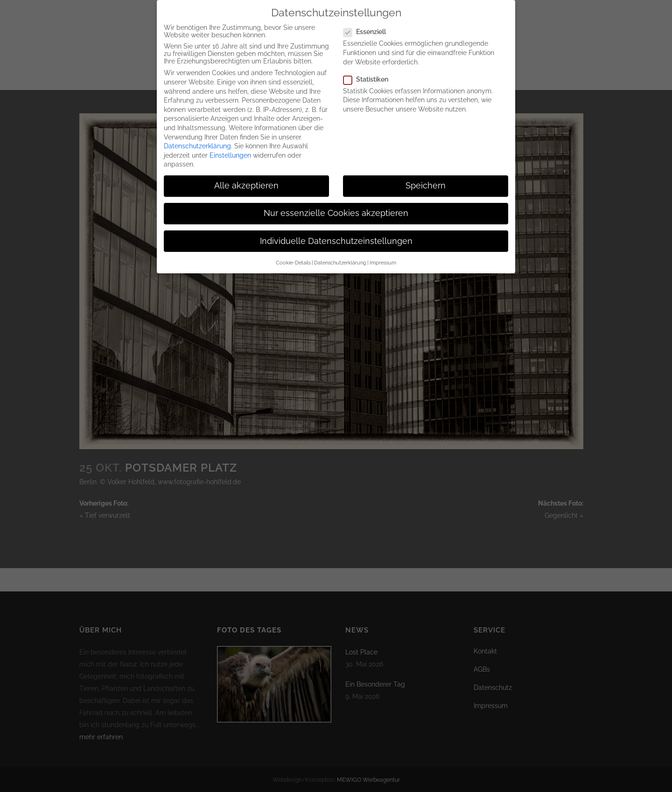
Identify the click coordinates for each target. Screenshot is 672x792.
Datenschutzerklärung (197, 143)
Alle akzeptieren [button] (246, 183)
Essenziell (368, 29)
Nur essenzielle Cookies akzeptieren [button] (336, 210)
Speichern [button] (426, 183)
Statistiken (370, 76)
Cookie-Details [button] (293, 260)
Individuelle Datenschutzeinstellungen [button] (336, 238)
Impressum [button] (383, 260)
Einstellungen (230, 153)
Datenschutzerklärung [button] (340, 260)
